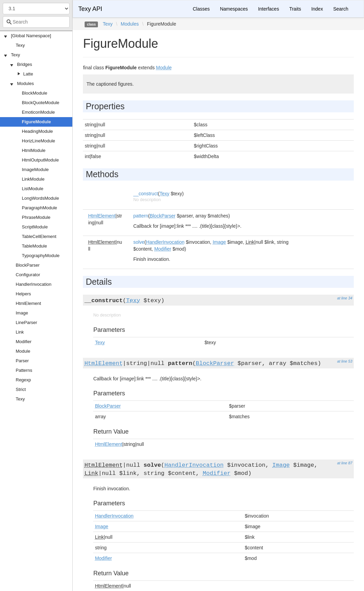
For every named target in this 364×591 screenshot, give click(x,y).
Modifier (24, 342)
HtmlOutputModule (40, 160)
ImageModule (35, 170)
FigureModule (36, 122)
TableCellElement (39, 236)
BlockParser (28, 265)
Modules (25, 83)
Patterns (24, 370)
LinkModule (33, 179)
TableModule (34, 246)
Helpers (23, 294)
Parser (22, 361)
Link (20, 332)
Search (341, 9)
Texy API (90, 9)
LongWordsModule (40, 198)
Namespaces (234, 9)
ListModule (33, 189)
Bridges (25, 64)
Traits (295, 9)
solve (139, 242)
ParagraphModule (39, 208)
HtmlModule (34, 150)
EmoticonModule (38, 112)
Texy (20, 45)
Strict (21, 389)
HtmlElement (28, 303)
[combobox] (36, 22)
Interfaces (268, 9)
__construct (146, 194)
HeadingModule (37, 131)
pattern (141, 216)
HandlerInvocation (34, 284)
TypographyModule (41, 256)
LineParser (26, 322)
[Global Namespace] (31, 36)
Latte (28, 74)
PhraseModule (36, 217)
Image (22, 313)
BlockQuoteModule (41, 103)
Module (23, 351)
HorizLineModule (39, 141)
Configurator (28, 275)
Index (317, 9)
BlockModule (34, 93)
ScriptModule (35, 227)
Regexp (23, 380)
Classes (201, 9)
